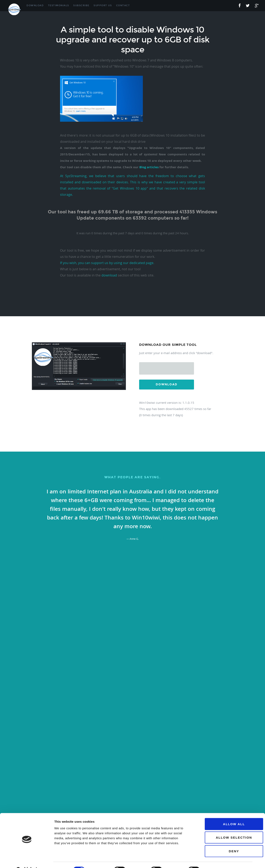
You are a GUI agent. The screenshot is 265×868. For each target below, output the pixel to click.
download (109, 275)
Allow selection (220, 827)
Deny (220, 841)
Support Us (103, 5)
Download (35, 5)
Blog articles (149, 167)
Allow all (220, 814)
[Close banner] (259, 809)
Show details (217, 860)
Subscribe (81, 5)
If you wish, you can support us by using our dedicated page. (107, 263)
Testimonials (59, 5)
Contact (123, 5)
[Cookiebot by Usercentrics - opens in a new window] (27, 860)
